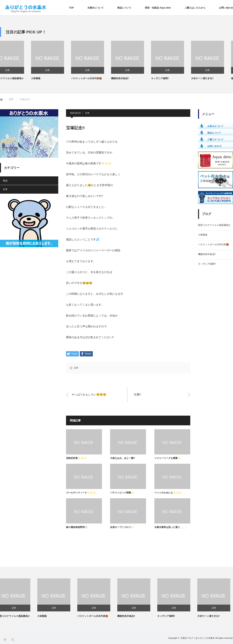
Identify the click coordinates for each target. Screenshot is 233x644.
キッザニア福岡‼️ (169, 78)
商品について (124, 8)
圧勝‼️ (137, 395)
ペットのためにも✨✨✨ (168, 493)
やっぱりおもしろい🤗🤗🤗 (89, 395)
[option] (20, 61)
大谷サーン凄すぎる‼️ (211, 78)
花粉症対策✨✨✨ (76, 458)
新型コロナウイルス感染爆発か (16, 78)
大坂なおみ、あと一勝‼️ (122, 458)
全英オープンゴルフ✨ (122, 527)
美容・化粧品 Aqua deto (158, 8)
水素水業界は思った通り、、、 (171, 527)
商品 (5, 181)
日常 (17, 70)
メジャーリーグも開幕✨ (167, 458)
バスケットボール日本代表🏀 (95, 78)
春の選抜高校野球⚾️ (77, 527)
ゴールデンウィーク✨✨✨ (81, 493)
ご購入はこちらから (195, 8)
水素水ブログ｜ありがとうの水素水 (198, 638)
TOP (71, 8)
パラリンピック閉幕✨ (122, 493)
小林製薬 (45, 78)
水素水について (96, 8)
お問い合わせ (226, 8)
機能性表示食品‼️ (129, 78)
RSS (13, 639)
